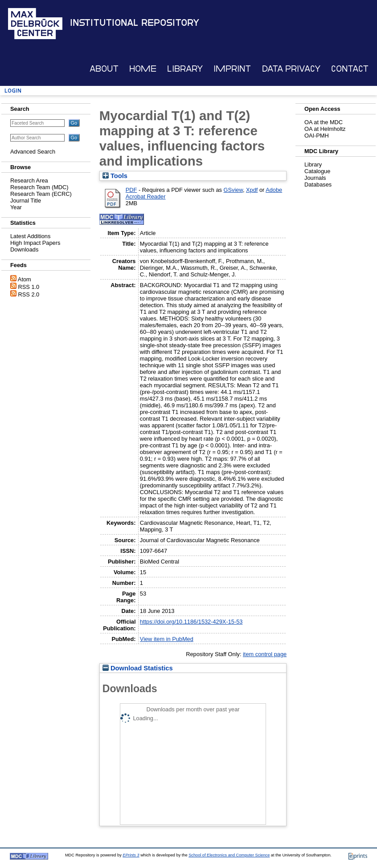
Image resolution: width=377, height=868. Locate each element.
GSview (233, 190)
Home (143, 69)
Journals (315, 178)
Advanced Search (33, 152)
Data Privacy (291, 69)
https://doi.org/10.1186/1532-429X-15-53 (191, 622)
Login (13, 91)
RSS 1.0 (29, 287)
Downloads (24, 249)
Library (185, 69)
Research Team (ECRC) (41, 194)
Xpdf (252, 190)
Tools (115, 176)
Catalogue (317, 171)
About (104, 69)
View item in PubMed (167, 639)
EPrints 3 (131, 855)
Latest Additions (30, 236)
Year (16, 207)
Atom (25, 279)
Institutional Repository (135, 23)
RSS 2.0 (29, 294)
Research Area (29, 180)
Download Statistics (138, 668)
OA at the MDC (324, 122)
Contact (350, 69)
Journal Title (26, 201)
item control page (265, 654)
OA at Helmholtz (325, 129)
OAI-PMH (317, 136)
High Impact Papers (35, 243)
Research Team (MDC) (39, 187)
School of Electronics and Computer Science (229, 855)
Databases (318, 185)
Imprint (232, 69)
